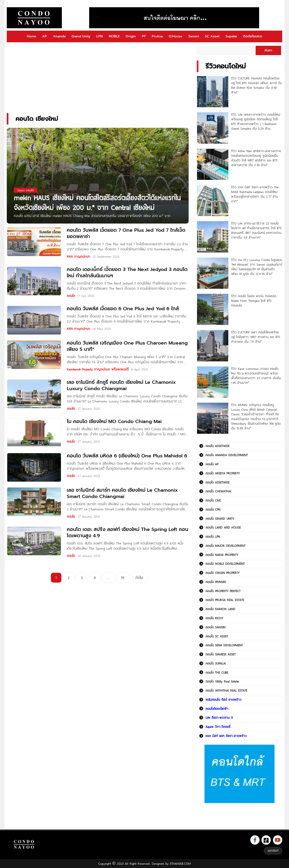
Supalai (231, 36)
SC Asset (212, 36)
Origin (131, 36)
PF (144, 36)
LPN (100, 36)
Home (32, 36)
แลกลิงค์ (273, 850)
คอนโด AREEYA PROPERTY (223, 473)
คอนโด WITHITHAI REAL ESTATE (226, 690)
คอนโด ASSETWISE (217, 446)
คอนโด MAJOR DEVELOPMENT (225, 546)
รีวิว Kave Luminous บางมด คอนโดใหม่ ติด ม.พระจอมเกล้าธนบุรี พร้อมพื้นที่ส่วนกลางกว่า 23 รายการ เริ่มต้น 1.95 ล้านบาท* (256, 376)
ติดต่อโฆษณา (253, 36)
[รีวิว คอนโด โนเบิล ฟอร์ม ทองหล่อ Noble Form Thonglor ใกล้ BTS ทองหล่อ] (213, 309)
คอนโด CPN (213, 509)
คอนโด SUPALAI (216, 663)
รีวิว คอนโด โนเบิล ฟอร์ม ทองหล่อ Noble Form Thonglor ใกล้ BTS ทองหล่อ (254, 301)
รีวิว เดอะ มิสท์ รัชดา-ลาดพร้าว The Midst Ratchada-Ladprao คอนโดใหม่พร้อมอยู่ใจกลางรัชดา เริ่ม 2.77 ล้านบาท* (255, 194)
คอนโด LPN (213, 537)
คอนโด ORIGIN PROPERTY (222, 573)
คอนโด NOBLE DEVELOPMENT (225, 564)
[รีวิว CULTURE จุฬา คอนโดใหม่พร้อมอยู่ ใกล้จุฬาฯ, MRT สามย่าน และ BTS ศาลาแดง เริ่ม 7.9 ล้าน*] (213, 346)
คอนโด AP (212, 464)
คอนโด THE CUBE (217, 672)
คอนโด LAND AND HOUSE (223, 527)
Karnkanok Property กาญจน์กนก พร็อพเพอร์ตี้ (98, 369)
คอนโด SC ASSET (217, 636)
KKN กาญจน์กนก (78, 256)
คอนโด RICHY (214, 618)
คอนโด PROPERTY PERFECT (223, 591)
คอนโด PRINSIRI (216, 582)
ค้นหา (268, 50)
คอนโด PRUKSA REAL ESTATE (225, 600)
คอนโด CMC (213, 500)
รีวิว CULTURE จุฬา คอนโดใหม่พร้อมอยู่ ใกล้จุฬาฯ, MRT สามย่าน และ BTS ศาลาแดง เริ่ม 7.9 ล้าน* (256, 337)
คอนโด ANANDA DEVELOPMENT (227, 455)
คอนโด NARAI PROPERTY (222, 555)
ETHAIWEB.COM (180, 864)
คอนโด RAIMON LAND (220, 609)
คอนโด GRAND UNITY (220, 519)
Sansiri (194, 36)
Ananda (59, 36)
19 (123, 578)
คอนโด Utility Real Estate (222, 681)
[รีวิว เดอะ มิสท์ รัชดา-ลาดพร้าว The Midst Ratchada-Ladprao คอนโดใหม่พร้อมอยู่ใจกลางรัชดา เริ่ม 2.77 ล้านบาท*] (213, 201)
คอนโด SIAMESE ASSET (220, 654)
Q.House (176, 36)
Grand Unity (81, 36)
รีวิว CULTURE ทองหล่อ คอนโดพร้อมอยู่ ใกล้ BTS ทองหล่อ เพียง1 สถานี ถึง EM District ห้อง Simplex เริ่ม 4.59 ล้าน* (256, 85)
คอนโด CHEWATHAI (218, 491)
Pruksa (157, 36)
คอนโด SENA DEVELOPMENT (224, 645)
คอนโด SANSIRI (215, 627)
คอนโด (71, 296)
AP (45, 36)
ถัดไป (139, 578)
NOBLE (114, 36)
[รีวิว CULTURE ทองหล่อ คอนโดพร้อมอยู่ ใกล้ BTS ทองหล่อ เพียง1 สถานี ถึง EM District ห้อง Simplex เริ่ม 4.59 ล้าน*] (213, 92)
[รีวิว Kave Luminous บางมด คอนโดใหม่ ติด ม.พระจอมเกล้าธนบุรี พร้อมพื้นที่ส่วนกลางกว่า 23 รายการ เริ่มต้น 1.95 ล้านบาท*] (213, 382)
